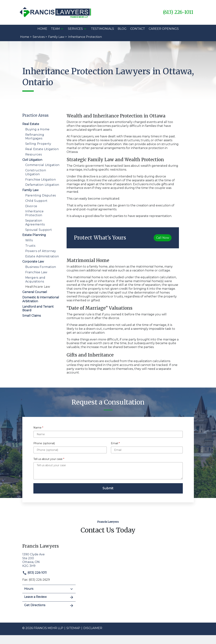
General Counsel (35, 292)
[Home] (42, 29)
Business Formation (41, 267)
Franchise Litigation (41, 180)
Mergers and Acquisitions (35, 280)
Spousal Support (39, 230)
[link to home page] (56, 12)
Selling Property (38, 144)
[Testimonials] (102, 29)
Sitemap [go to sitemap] (73, 628)
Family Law (30, 190)
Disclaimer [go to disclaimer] (93, 628)
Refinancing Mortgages (35, 137)
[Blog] (122, 29)
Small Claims (32, 316)
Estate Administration (42, 256)
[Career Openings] (164, 29)
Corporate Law (33, 262)
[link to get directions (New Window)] (49, 560)
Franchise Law (36, 272)
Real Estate (31, 124)
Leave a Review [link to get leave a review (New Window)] (49, 597)
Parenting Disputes (41, 195)
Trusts (30, 246)
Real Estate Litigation (42, 149)
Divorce (31, 206)
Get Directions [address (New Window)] (49, 606)
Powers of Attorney (41, 251)
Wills (29, 240)
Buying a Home (37, 129)
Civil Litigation (32, 160)
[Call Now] (163, 238)
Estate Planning (34, 235)
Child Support (36, 201)
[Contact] (138, 29)
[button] (62, 29)
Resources (34, 154)
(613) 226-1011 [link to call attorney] (34, 573)
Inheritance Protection (34, 213)
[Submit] (108, 488)
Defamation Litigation (42, 185)
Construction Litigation (36, 172)
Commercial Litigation (42, 165)
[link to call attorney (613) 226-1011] (178, 12)
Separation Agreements (35, 222)
